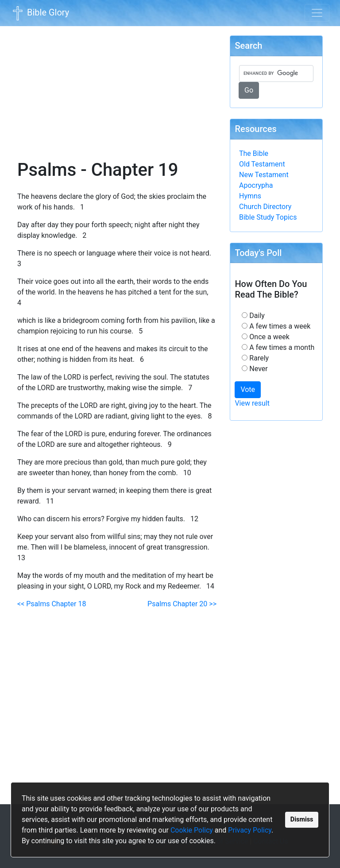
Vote (248, 389)
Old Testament (262, 164)
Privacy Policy (250, 830)
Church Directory (265, 207)
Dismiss (302, 820)
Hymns (250, 196)
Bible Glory (40, 13)
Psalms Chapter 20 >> (182, 604)
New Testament (264, 175)
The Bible (254, 153)
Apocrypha (256, 185)
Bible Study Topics (268, 217)
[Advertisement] (117, 87)
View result (252, 403)
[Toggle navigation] (317, 13)
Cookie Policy (192, 830)
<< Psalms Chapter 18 (52, 604)
